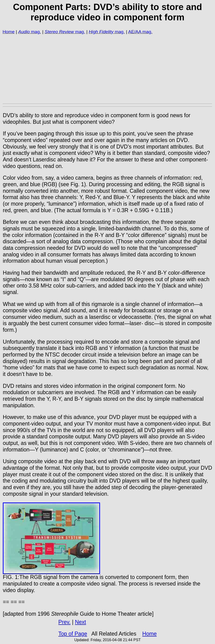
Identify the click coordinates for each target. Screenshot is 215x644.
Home (9, 32)
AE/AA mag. (140, 32)
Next (80, 622)
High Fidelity (101, 32)
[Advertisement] (107, 69)
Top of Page (73, 634)
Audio (24, 32)
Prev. (64, 622)
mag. (35, 32)
